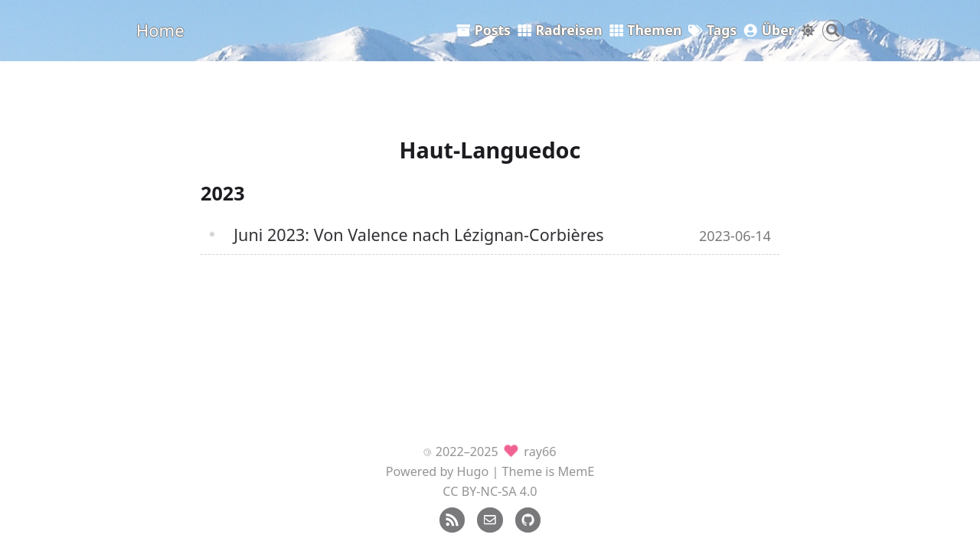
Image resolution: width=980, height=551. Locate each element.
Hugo (473, 471)
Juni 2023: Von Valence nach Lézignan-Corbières (419, 235)
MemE (576, 471)
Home (160, 30)
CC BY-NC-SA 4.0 (490, 491)
